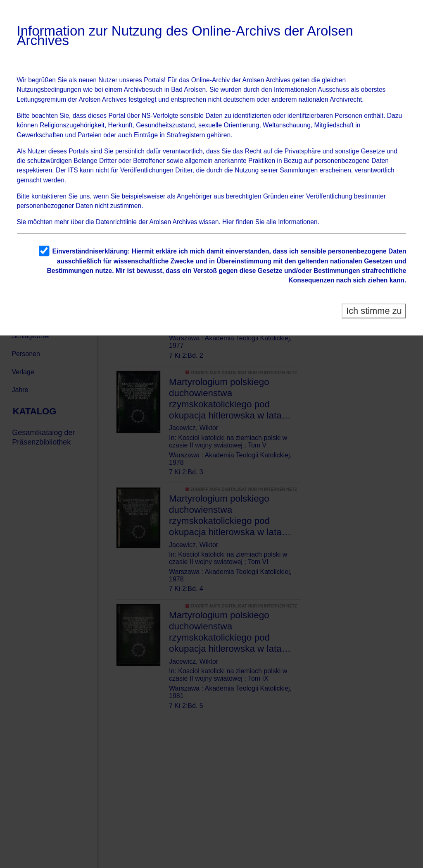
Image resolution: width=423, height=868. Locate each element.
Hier (228, 222)
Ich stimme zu (374, 311)
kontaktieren (49, 196)
